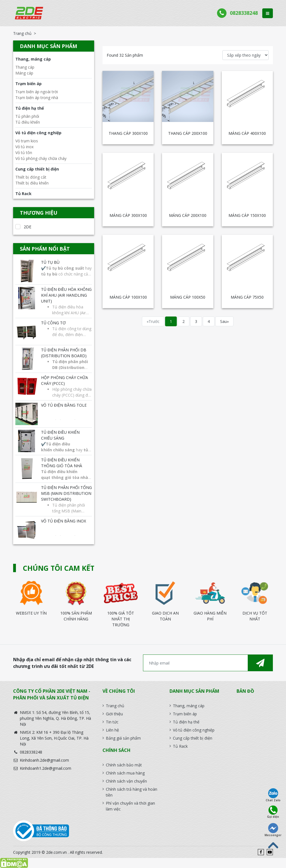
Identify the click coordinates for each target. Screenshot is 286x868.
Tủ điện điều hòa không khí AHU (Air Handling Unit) (66, 295)
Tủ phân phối (27, 116)
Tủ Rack (23, 194)
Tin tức (112, 722)
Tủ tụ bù (50, 262)
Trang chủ (22, 33)
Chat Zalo (273, 795)
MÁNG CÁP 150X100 (247, 215)
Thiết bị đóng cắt (31, 177)
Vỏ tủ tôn (24, 153)
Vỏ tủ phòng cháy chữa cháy (41, 158)
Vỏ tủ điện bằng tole (64, 405)
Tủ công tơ (53, 323)
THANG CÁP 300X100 (128, 133)
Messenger (273, 830)
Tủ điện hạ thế (30, 108)
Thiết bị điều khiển (32, 183)
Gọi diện (273, 812)
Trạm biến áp (28, 84)
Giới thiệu (114, 714)
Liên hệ (112, 730)
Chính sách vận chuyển (126, 781)
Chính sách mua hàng (125, 773)
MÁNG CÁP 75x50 (247, 297)
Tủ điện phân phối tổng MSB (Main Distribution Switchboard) (66, 493)
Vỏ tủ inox (24, 147)
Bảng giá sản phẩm (123, 738)
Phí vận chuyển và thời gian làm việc (130, 806)
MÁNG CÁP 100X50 (188, 297)
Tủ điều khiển (28, 122)
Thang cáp (25, 67)
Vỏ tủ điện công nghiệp (38, 133)
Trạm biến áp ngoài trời (37, 92)
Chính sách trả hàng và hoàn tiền (132, 792)
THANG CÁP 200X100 (188, 133)
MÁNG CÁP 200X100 (188, 215)
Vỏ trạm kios (27, 141)
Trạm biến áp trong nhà (37, 98)
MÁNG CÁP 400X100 (247, 133)
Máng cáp (24, 73)
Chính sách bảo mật (124, 765)
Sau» (224, 321)
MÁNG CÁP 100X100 (128, 297)
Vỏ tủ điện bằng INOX (64, 521)
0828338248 (244, 13)
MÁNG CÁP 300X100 (128, 215)
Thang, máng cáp (33, 59)
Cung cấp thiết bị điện (37, 169)
